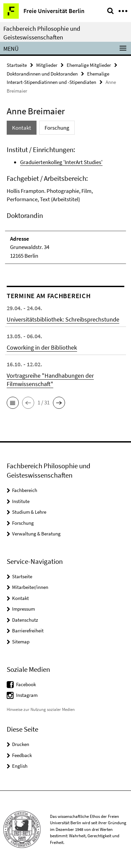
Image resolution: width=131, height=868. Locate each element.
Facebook (26, 684)
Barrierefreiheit (28, 631)
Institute (21, 501)
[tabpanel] (65, 205)
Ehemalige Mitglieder (89, 65)
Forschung (23, 523)
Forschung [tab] (57, 128)
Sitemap (21, 642)
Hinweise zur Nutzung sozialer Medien (41, 709)
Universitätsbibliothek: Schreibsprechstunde (63, 319)
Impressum (23, 609)
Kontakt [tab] (22, 128)
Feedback (22, 755)
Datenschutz (25, 620)
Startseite (17, 65)
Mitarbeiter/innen (30, 587)
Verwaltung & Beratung (36, 534)
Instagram (27, 695)
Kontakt (20, 598)
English (20, 766)
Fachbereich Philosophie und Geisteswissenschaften (42, 33)
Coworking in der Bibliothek (42, 347)
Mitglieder (47, 65)
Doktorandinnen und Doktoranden (42, 74)
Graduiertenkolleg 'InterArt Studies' (61, 162)
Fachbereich (25, 490)
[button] (13, 403)
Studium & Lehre (29, 512)
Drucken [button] (21, 744)
